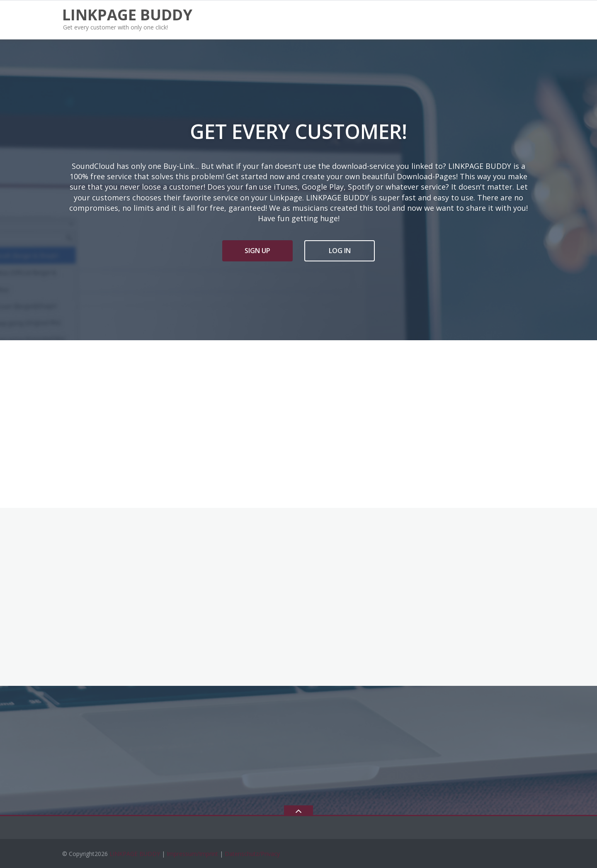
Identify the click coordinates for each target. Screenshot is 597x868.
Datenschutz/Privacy (252, 854)
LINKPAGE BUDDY (135, 854)
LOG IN (340, 251)
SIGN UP (257, 251)
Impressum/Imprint (192, 854)
